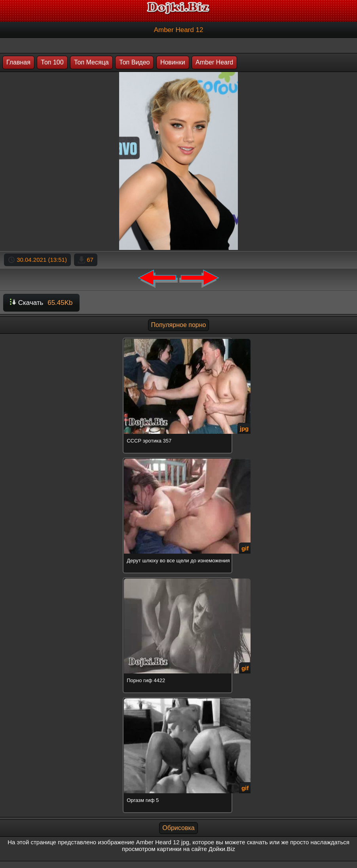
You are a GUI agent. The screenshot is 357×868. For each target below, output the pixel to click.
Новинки (173, 62)
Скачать (41, 303)
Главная (18, 62)
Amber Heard (214, 62)
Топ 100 (52, 62)
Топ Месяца (91, 62)
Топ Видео (134, 62)
